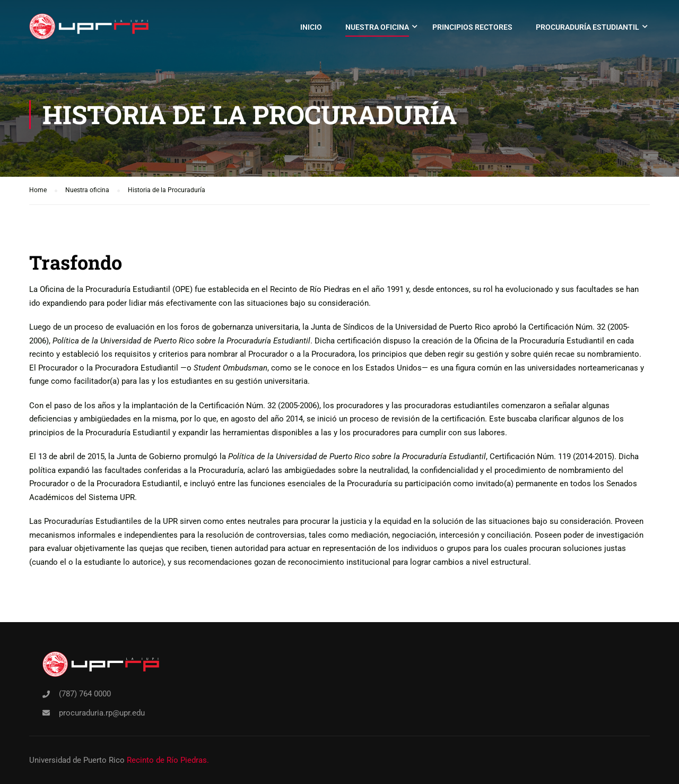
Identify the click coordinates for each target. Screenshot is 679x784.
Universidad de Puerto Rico (77, 760)
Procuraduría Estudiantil (587, 27)
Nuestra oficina (377, 27)
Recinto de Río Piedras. (168, 760)
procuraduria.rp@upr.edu (102, 713)
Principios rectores (472, 27)
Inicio (311, 27)
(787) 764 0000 (85, 694)
